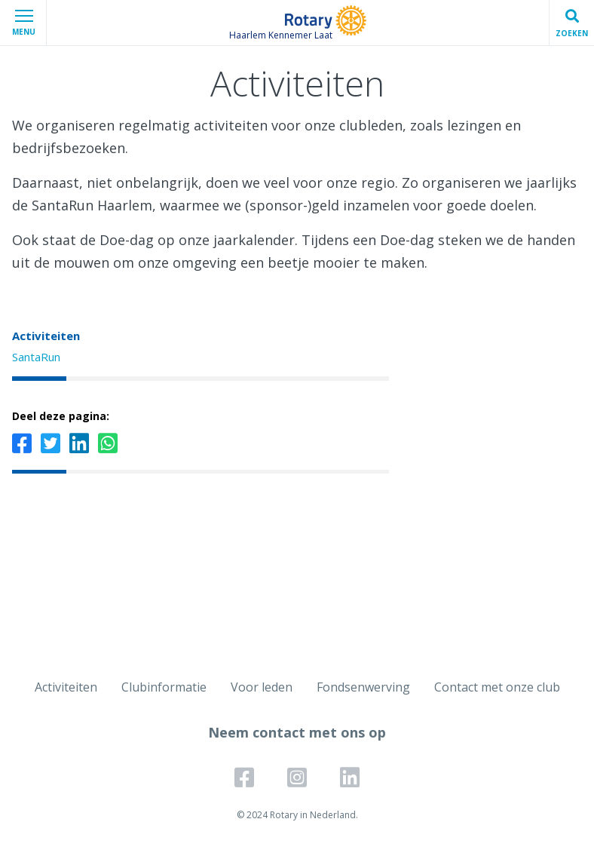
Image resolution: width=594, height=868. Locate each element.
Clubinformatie (164, 687)
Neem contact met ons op (297, 732)
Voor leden (262, 687)
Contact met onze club (497, 687)
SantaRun (36, 357)
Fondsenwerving (363, 687)
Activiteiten (46, 336)
